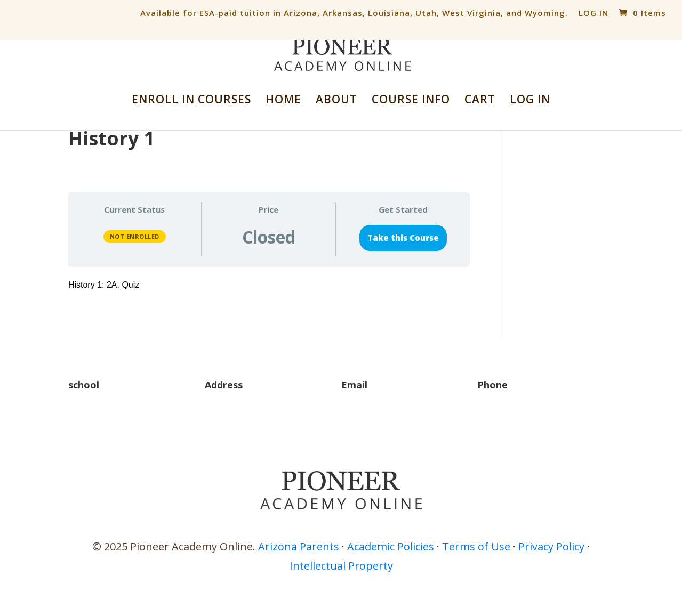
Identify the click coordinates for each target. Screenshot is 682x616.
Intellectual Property (341, 566)
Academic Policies (391, 546)
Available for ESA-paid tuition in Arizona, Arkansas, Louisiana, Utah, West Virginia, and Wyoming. (354, 13)
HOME (283, 101)
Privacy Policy (551, 546)
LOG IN (593, 13)
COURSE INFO (411, 101)
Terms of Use (476, 546)
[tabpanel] (269, 285)
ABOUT (336, 101)
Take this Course (403, 238)
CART (480, 101)
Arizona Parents (299, 546)
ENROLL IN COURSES (191, 101)
